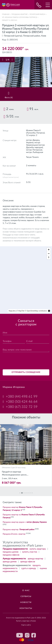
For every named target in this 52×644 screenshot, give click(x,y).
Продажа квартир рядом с (25, 522)
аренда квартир (35, 559)
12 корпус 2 (32, 135)
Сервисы (26, 596)
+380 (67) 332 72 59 (22, 407)
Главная (6, 14)
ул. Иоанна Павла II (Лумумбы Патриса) (20, 17)
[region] (26, 280)
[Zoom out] (49, 254)
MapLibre (12, 311)
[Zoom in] (49, 250)
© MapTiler (21, 311)
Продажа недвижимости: (15, 549)
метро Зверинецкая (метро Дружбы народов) (35, 145)
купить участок (30, 552)
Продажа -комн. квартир (14, 534)
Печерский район (37, 14)
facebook (34, 635)
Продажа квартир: (19, 530)
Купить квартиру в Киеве (26, 621)
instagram (27, 635)
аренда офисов (28, 562)
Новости (26, 602)
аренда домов (10, 562)
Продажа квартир (19, 14)
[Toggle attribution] (49, 311)
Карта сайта (26, 625)
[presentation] (23, 361)
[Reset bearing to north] (49, 257)
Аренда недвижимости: (14, 559)
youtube (20, 635)
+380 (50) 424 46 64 (22, 402)
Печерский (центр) (13, 36)
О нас (26, 591)
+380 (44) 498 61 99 (22, 397)
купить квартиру (38, 549)
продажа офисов (11, 555)
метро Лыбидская (35, 152)
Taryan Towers (32, 157)
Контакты (26, 608)
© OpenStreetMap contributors (36, 311)
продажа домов (11, 552)
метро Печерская (34, 150)
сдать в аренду (29, 568)
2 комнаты (31, 166)
